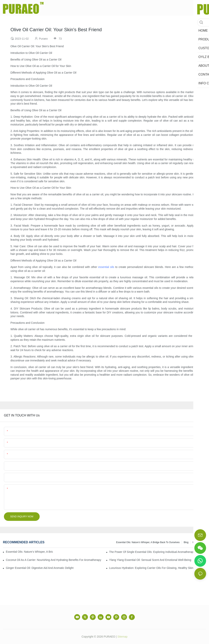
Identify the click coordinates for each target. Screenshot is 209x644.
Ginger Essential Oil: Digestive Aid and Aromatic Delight (40, 568)
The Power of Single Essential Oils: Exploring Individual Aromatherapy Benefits (157, 552)
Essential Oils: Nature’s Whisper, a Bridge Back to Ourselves (148, 542)
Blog (186, 542)
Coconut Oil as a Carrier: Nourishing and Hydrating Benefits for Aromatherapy (54, 560)
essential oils (106, 267)
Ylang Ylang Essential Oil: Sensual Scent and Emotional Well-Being (150, 560)
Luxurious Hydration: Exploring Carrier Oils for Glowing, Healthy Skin (151, 568)
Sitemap (122, 637)
